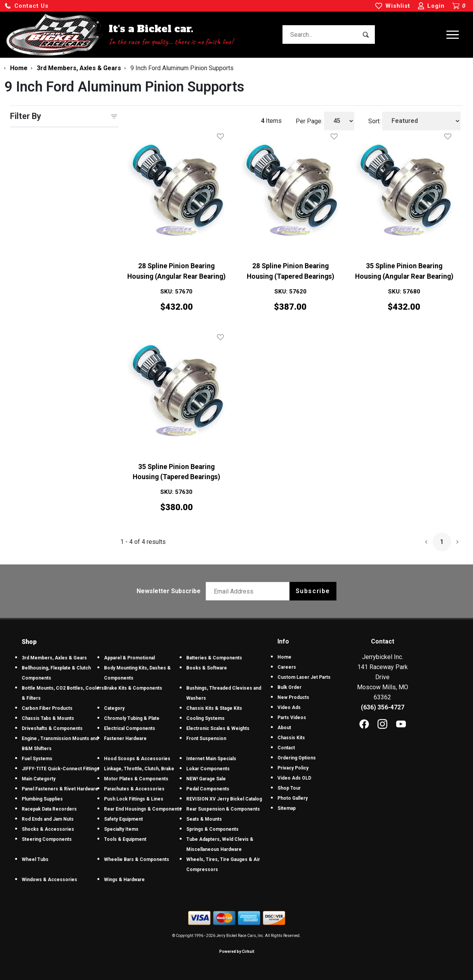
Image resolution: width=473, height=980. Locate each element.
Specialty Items (121, 829)
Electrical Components (130, 728)
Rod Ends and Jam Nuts (48, 819)
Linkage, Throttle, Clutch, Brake (139, 769)
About (284, 728)
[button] (26, 6)
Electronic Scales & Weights (218, 728)
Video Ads (289, 707)
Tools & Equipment (125, 839)
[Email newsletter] (249, 591)
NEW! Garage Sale (206, 779)
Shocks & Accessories (48, 829)
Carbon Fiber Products (47, 708)
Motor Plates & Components (136, 779)
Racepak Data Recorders (49, 809)
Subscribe (313, 591)
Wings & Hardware (124, 880)
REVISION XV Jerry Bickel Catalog (224, 799)
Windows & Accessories (49, 880)
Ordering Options (297, 758)
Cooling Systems (205, 718)
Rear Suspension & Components (223, 809)
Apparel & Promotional (129, 658)
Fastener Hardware (125, 738)
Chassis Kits (291, 738)
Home (284, 657)
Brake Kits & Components (133, 688)
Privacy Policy (293, 768)
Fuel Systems (37, 759)
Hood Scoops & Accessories (137, 759)
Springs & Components (212, 829)
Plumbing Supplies (42, 799)
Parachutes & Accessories (134, 789)
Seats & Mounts (204, 819)
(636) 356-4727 (383, 707)
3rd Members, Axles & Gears (54, 658)
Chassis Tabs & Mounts (48, 718)
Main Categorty (39, 779)
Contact (286, 748)
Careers (287, 667)
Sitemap (287, 808)
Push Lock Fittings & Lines (134, 799)
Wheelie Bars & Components (137, 859)
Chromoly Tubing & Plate (132, 718)
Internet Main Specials (211, 759)
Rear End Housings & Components (143, 809)
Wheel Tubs (35, 859)
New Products (293, 697)
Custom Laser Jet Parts (304, 677)
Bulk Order (289, 687)
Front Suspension (206, 738)
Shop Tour (289, 788)
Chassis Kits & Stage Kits (214, 708)
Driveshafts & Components (52, 728)
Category (114, 708)
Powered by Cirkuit (237, 952)
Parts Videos (292, 718)
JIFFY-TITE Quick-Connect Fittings (61, 769)
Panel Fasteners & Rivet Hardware (60, 789)
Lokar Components (208, 769)
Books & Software (207, 668)
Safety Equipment (123, 819)
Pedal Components (208, 789)
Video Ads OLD (294, 778)
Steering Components (47, 839)
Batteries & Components (214, 658)
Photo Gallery (293, 798)
